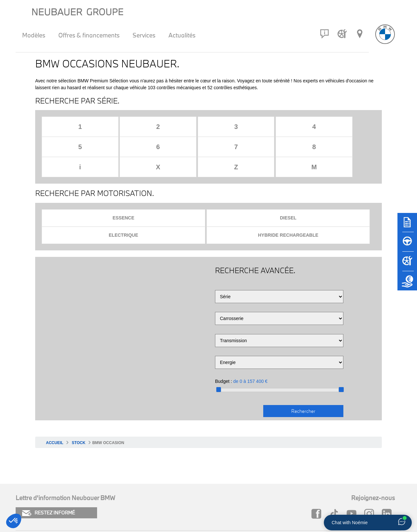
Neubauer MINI (303, 488)
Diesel (165, 178)
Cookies (25, 488)
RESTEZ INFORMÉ (49, 456)
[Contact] (324, 34)
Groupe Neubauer (307, 499)
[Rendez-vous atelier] (342, 34)
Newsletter (119, 499)
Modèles (34, 35)
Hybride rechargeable (332, 178)
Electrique (248, 178)
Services (144, 35)
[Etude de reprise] (407, 284)
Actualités (182, 35)
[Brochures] (407, 225)
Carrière (205, 499)
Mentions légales (36, 499)
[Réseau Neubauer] (360, 34)
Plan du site (120, 488)
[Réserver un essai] (407, 245)
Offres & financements (89, 35)
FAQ (201, 488)
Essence (82, 178)
